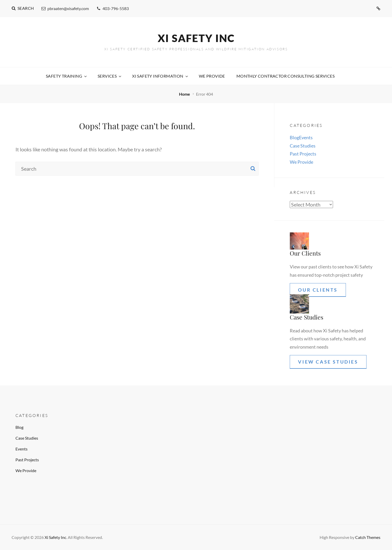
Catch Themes (368, 537)
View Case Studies (328, 362)
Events (306, 137)
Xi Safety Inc (196, 38)
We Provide (212, 76)
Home (185, 94)
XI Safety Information (160, 76)
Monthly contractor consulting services (286, 76)
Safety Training (67, 76)
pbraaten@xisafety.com (65, 8)
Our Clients (318, 290)
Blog (294, 137)
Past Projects (303, 154)
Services (110, 76)
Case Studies (303, 146)
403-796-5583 (113, 8)
